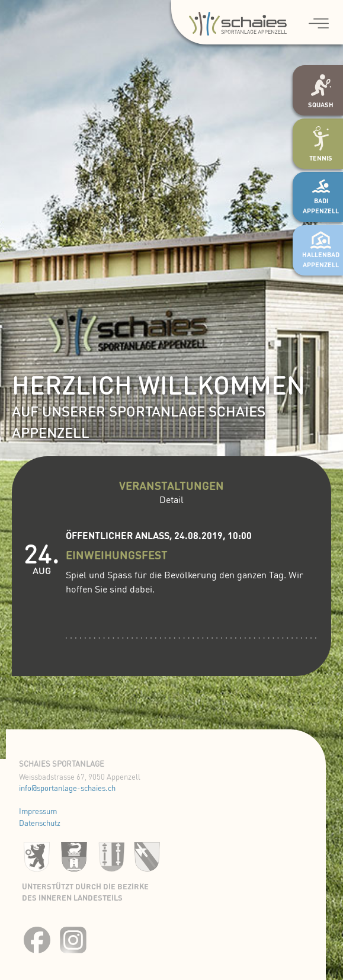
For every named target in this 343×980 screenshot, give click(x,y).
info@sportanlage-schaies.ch (67, 789)
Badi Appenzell (321, 198)
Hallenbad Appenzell (321, 252)
